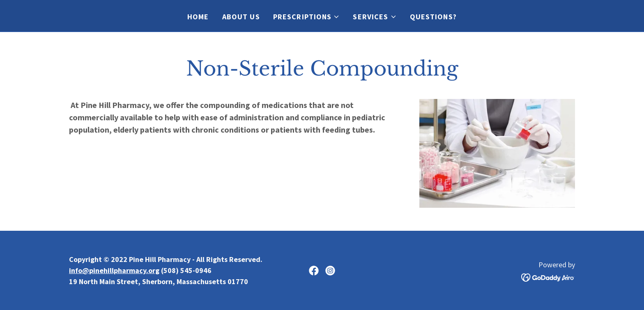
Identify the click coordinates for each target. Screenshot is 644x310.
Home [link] (198, 17)
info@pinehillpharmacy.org (114, 270)
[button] (307, 17)
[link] (314, 271)
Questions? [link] (433, 17)
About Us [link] (241, 17)
